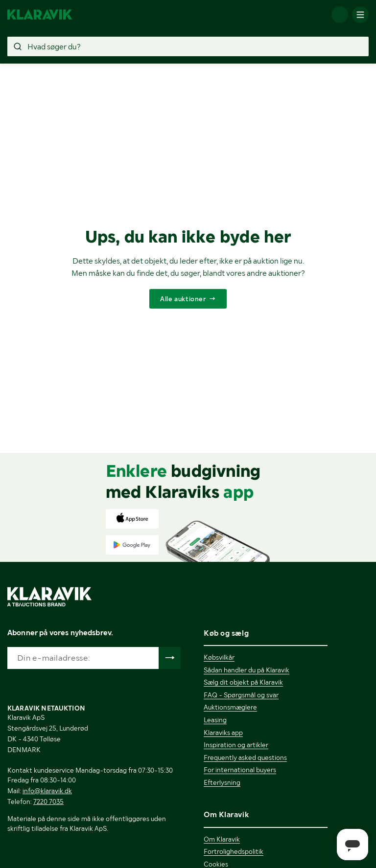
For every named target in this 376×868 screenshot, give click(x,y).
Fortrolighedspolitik (234, 851)
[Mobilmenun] (360, 15)
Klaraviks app (223, 733)
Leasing (215, 720)
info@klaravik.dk (47, 791)
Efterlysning (222, 782)
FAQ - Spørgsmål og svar (241, 695)
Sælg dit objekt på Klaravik (243, 682)
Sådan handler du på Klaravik (247, 670)
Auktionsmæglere (230, 707)
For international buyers (240, 770)
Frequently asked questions (245, 757)
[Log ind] (340, 15)
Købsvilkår (219, 657)
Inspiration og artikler (236, 745)
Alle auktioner (183, 299)
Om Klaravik (222, 839)
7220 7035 (48, 801)
